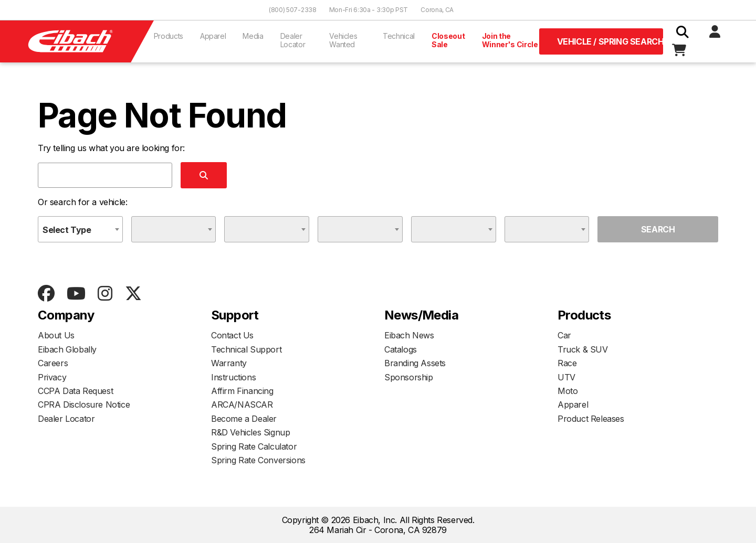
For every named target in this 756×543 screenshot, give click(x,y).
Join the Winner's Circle (510, 40)
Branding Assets (415, 363)
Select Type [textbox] (67, 230)
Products (169, 36)
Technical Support (246, 349)
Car (564, 335)
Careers (53, 363)
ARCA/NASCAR (242, 404)
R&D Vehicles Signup (250, 432)
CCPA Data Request (75, 391)
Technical (399, 36)
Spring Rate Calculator (254, 446)
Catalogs (401, 349)
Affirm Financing (242, 391)
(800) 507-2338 (293, 10)
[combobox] (80, 229)
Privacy (52, 377)
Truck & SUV (583, 349)
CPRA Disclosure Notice (84, 404)
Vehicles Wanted (343, 40)
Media (253, 36)
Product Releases (591, 419)
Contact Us (232, 335)
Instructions (233, 377)
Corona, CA (437, 10)
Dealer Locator (293, 40)
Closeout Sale (448, 40)
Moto (568, 391)
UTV (566, 377)
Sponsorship (409, 377)
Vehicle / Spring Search (610, 41)
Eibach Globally (67, 349)
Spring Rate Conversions (258, 460)
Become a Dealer (244, 419)
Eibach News (409, 335)
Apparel (213, 36)
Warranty (229, 363)
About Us (56, 335)
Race (567, 363)
